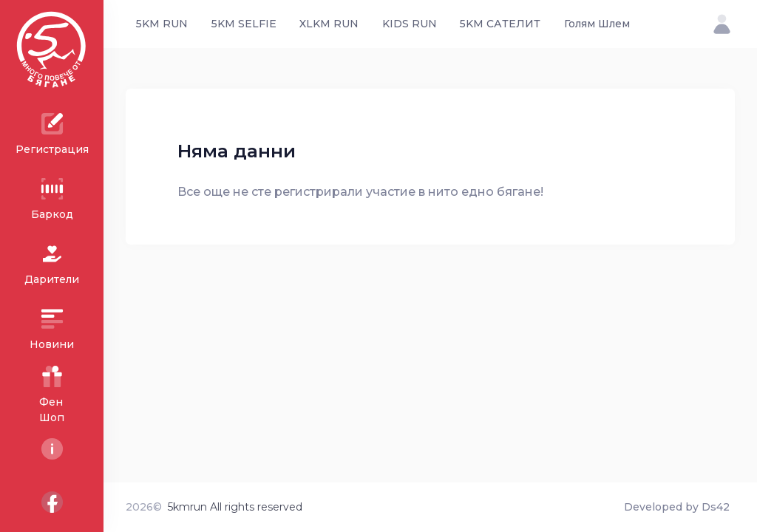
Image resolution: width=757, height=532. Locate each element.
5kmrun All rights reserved (235, 507)
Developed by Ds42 (677, 507)
